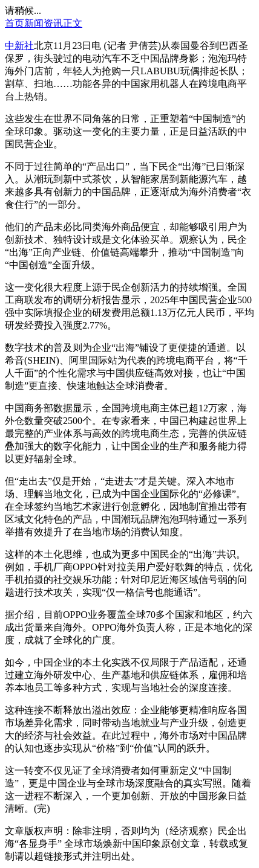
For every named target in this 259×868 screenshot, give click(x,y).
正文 (73, 23)
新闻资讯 (44, 23)
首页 (15, 23)
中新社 (19, 46)
